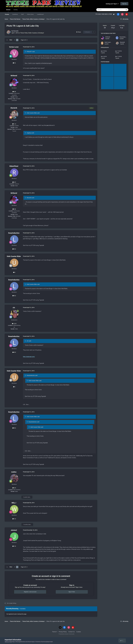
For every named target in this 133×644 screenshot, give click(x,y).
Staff (22, 14)
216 (14, 519)
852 (14, 249)
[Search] (106, 10)
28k (14, 92)
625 (14, 182)
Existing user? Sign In (112, 4)
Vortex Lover (14, 47)
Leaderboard (40, 14)
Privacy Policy (63, 632)
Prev (11, 40)
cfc (14, 308)
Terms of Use (8, 642)
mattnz (14, 472)
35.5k (14, 324)
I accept (123, 641)
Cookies (79, 632)
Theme (55, 632)
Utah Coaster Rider (14, 256)
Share (79, 32)
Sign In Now (72, 592)
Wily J (14, 503)
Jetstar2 (14, 530)
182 (14, 546)
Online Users (30, 14)
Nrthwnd (14, 76)
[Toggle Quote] (26, 52)
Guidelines (15, 14)
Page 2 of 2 (24, 40)
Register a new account (30, 592)
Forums (7, 14)
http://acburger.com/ (29, 357)
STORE (110, 14)
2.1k (14, 124)
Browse (8, 11)
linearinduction (14, 233)
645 (14, 488)
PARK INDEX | (105, 14)
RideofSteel (14, 166)
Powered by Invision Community (66, 634)
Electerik (16, 31)
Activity (16, 10)
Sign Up (124, 4)
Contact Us (72, 632)
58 (14, 63)
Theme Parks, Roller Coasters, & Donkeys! (32, 33)
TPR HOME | (98, 14)
